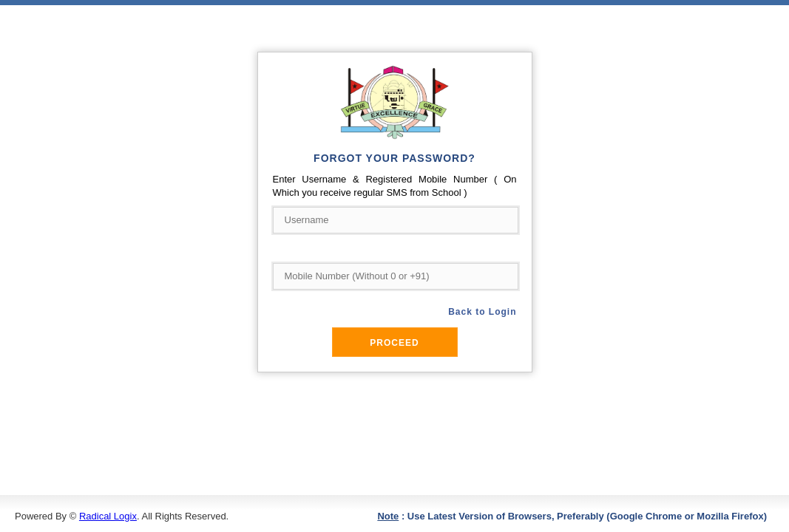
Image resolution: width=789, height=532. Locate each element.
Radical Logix (108, 516)
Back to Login (482, 312)
